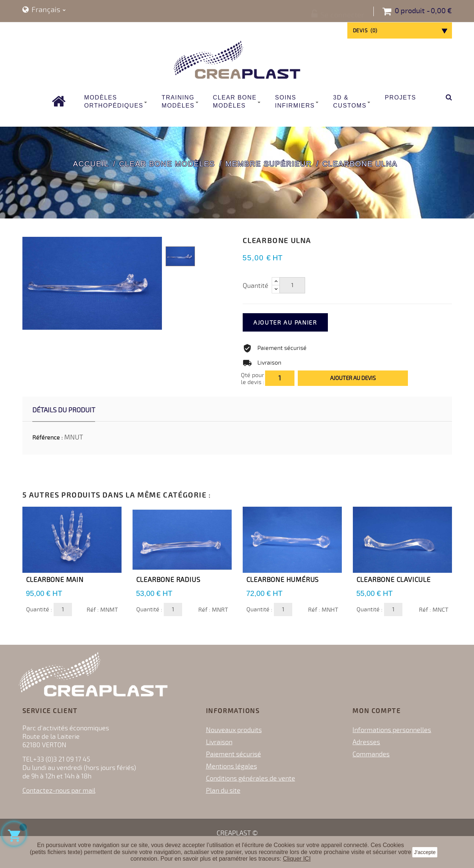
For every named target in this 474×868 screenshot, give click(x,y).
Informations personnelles (392, 730)
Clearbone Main (55, 580)
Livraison (219, 742)
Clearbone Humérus (283, 580)
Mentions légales (231, 766)
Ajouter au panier (295, 323)
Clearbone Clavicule (394, 580)
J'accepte (425, 852)
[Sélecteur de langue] (44, 10)
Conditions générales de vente (251, 778)
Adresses (366, 742)
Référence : (48, 438)
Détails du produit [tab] (64, 410)
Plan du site (223, 791)
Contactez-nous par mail (59, 791)
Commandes (371, 754)
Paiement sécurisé (234, 754)
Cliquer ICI (297, 859)
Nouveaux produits (234, 730)
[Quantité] (292, 285)
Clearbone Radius (168, 580)
